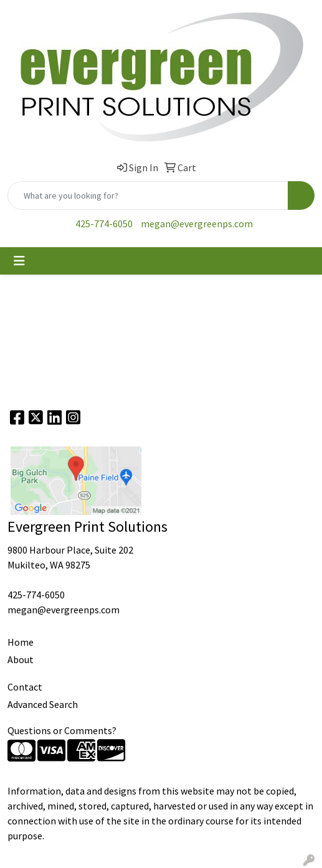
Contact (25, 687)
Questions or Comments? (62, 730)
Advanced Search (43, 704)
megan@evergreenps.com (197, 224)
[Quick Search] (148, 196)
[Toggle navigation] (19, 261)
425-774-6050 (104, 224)
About (21, 659)
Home (21, 642)
